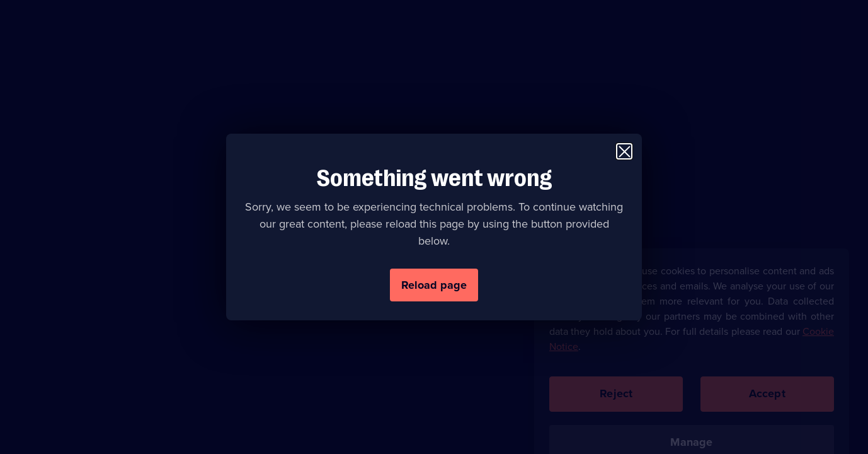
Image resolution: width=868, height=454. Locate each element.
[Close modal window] (624, 151)
